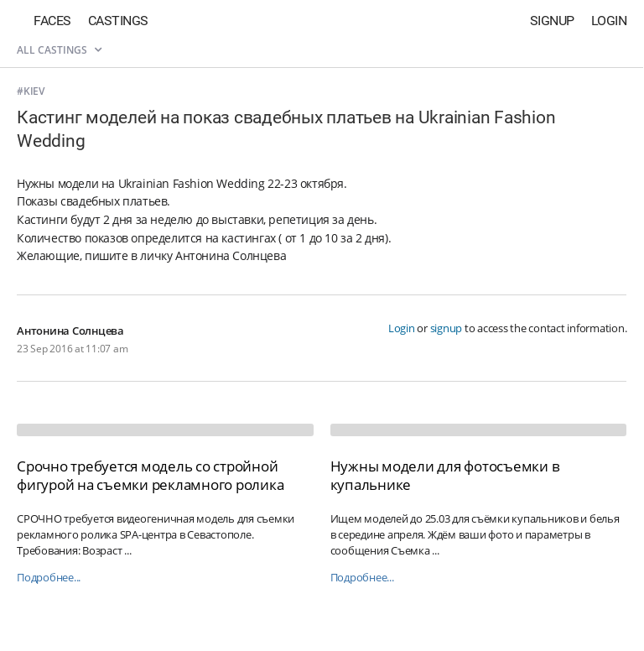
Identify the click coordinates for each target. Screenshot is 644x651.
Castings (118, 21)
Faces (52, 21)
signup (447, 328)
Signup (552, 21)
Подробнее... (49, 578)
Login (609, 21)
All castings (59, 50)
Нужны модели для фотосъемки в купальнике (445, 475)
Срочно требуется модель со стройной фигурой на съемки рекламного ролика (150, 475)
